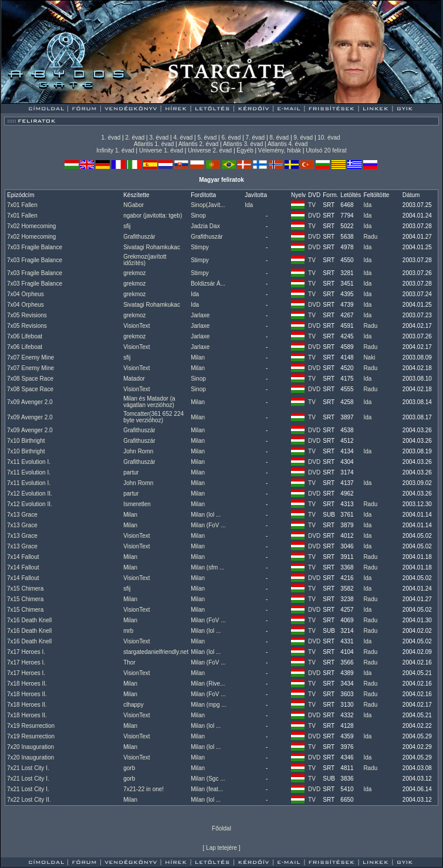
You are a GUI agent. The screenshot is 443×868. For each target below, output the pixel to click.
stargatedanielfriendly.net (156, 652)
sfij (127, 226)
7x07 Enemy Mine (31, 357)
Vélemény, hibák (280, 150)
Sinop (198, 216)
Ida (249, 205)
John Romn (138, 451)
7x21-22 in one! (143, 789)
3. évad (159, 138)
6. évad (231, 138)
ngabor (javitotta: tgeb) (153, 216)
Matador (134, 379)
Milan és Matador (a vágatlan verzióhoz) (149, 402)
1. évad (111, 138)
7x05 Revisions (27, 315)
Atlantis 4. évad (288, 144)
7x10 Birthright (26, 441)
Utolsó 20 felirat (326, 150)
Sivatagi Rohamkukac (152, 247)
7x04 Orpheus (26, 294)
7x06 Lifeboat (25, 336)
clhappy (133, 705)
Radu (370, 237)
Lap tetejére (221, 848)
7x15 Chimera (25, 589)
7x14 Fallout (23, 557)
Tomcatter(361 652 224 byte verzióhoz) (153, 417)
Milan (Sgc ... (208, 779)
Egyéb (245, 150)
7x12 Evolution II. (30, 494)
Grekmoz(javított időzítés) (145, 260)
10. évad (329, 138)
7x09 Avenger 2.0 (30, 402)
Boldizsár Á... (208, 284)
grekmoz (134, 273)
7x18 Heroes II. (27, 684)
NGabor (133, 205)
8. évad (279, 138)
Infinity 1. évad (115, 150)
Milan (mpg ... (209, 705)
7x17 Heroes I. (26, 652)
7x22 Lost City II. (29, 800)
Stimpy (200, 247)
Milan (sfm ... (207, 567)
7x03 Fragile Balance (35, 247)
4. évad (183, 138)
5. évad (207, 138)
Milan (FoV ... (208, 525)
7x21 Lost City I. (28, 768)
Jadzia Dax (205, 226)
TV (312, 205)
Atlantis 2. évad (198, 144)
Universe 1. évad (161, 150)
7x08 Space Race (30, 379)
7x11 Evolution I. (29, 462)
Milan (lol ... (206, 515)
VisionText (136, 326)
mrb (128, 631)
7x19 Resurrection (31, 726)
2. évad (135, 138)
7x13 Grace (22, 515)
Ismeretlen (137, 504)
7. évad (255, 138)
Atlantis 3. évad (243, 144)
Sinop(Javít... (208, 205)
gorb (129, 768)
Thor (129, 662)
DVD (314, 216)
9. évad (303, 138)
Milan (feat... (207, 789)
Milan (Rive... (208, 684)
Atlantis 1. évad (154, 144)
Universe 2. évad (210, 150)
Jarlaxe (200, 315)
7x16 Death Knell (29, 620)
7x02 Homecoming (31, 226)
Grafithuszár (139, 237)
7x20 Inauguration (31, 747)
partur (131, 472)
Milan (198, 357)
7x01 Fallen (22, 205)
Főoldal (221, 828)
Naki (369, 357)
